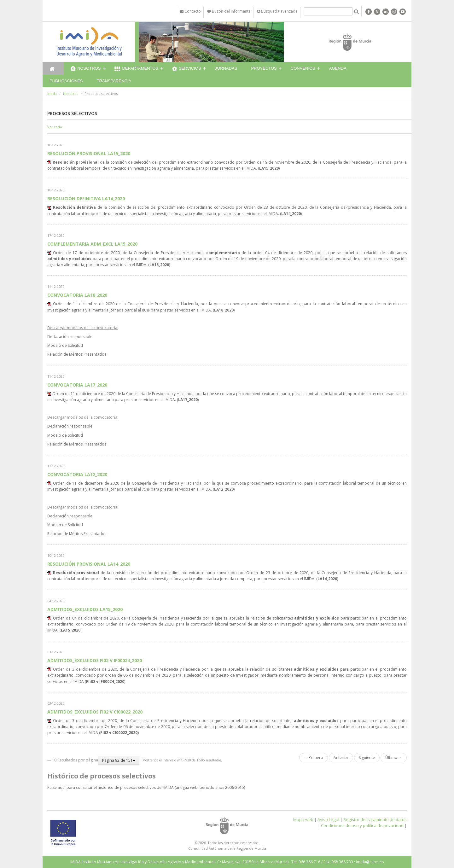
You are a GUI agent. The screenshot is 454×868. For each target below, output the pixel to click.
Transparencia (114, 81)
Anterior (341, 757)
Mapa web (303, 819)
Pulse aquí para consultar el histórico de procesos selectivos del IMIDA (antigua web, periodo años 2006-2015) (146, 787)
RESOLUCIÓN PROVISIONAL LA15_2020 (89, 153)
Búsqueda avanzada (277, 11)
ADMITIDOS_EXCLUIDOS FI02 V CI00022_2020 (95, 712)
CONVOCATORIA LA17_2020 (77, 385)
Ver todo (55, 127)
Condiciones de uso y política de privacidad (362, 825)
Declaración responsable (70, 337)
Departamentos (136, 69)
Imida (52, 93)
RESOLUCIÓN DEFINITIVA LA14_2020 (86, 198)
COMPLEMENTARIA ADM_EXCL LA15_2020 (92, 244)
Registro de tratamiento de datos (375, 819)
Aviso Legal (328, 819)
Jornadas (226, 68)
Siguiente (367, 757)
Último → (394, 757)
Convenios (303, 68)
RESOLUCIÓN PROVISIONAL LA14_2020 (89, 564)
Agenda (338, 68)
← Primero (314, 757)
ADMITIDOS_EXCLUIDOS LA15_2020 (85, 609)
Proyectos (264, 68)
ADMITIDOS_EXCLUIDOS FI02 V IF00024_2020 (95, 660)
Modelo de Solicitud (65, 345)
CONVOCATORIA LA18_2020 (77, 295)
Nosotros (86, 69)
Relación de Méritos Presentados (77, 354)
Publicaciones (66, 81)
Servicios (187, 69)
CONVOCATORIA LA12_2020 (77, 474)
